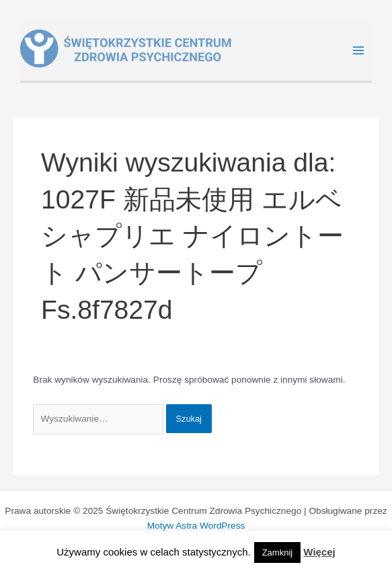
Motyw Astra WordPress (196, 526)
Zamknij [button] (278, 553)
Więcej (319, 552)
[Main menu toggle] (359, 51)
